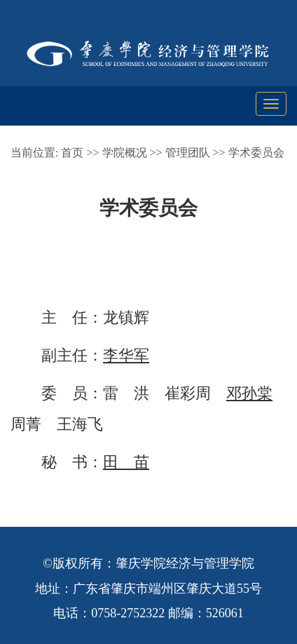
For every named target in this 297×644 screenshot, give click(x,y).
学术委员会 (256, 153)
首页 (72, 153)
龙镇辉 (126, 317)
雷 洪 (126, 393)
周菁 (26, 424)
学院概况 (125, 153)
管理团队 (188, 153)
